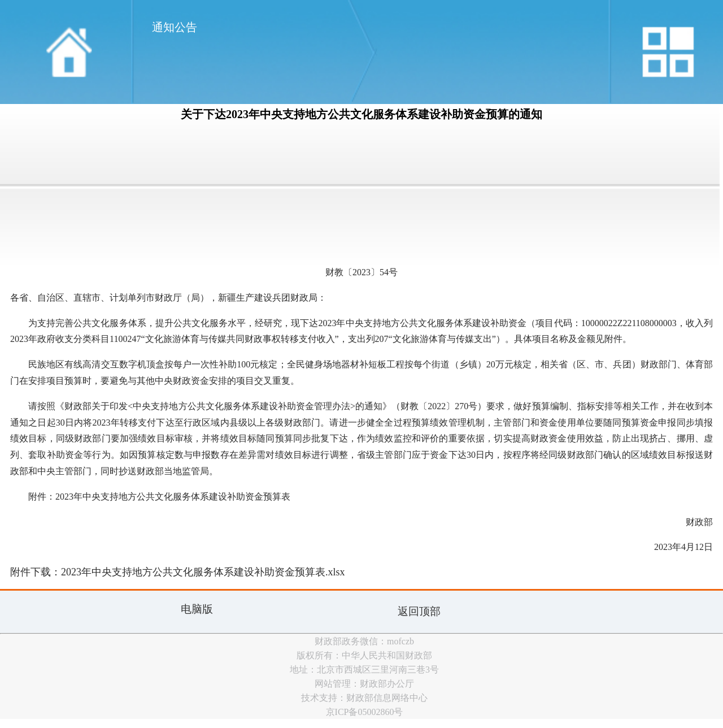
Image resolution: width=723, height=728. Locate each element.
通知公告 (175, 27)
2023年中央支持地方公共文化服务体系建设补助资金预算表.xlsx (203, 572)
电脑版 (197, 609)
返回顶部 (419, 611)
